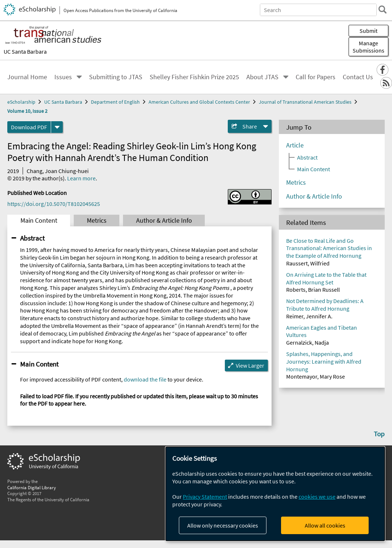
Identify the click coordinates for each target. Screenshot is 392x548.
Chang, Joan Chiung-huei (58, 171)
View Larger (250, 365)
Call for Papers (316, 77)
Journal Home (27, 77)
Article (295, 145)
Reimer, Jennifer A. (309, 316)
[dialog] (275, 494)
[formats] (57, 127)
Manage (368, 47)
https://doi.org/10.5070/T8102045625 (54, 204)
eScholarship (21, 102)
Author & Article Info (164, 221)
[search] (383, 9)
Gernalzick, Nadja (308, 342)
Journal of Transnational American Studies (305, 102)
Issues (63, 77)
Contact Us (358, 77)
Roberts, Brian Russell (313, 290)
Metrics (97, 221)
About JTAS (262, 77)
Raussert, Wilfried (308, 263)
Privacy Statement (205, 497)
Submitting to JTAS (116, 77)
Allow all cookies (325, 525)
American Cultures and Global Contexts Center (199, 102)
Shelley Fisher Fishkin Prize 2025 (194, 77)
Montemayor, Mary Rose (316, 376)
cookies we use (317, 497)
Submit (368, 31)
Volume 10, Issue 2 (27, 111)
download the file (145, 379)
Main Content (39, 221)
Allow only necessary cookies (223, 525)
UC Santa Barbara (25, 51)
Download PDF (29, 127)
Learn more (81, 178)
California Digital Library (32, 487)
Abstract (32, 238)
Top (379, 434)
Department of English (115, 102)
